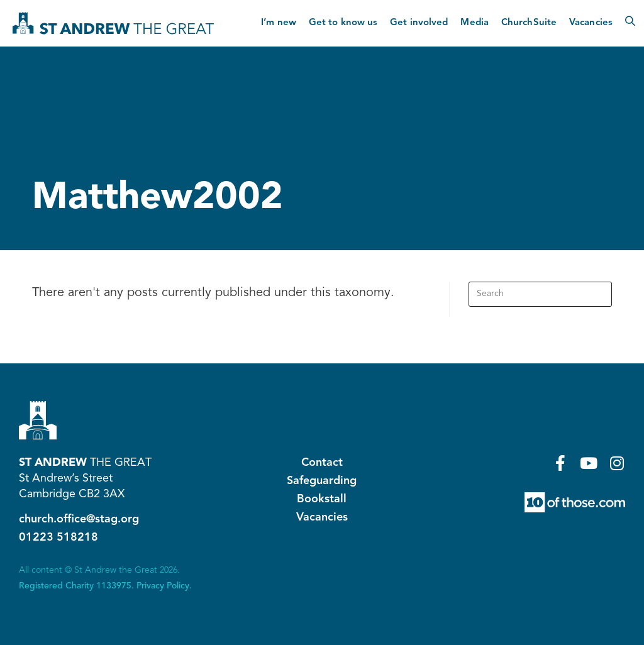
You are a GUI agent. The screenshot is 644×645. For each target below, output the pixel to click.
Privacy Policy (163, 586)
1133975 (114, 586)
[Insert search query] (540, 294)
